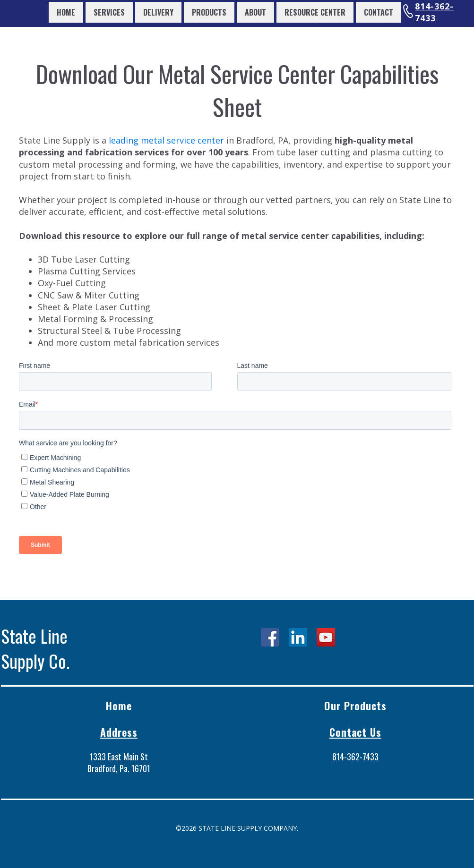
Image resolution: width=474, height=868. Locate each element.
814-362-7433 (434, 12)
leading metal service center (166, 140)
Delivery (158, 12)
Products (209, 12)
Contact (379, 12)
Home (66, 12)
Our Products (355, 706)
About (255, 12)
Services (109, 12)
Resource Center (315, 12)
